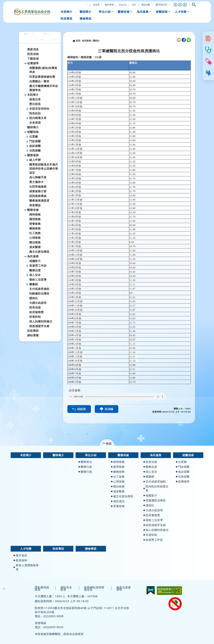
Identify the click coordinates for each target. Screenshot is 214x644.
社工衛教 (35, 233)
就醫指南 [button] (162, 12)
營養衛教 (35, 224)
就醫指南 (33, 132)
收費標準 (33, 63)
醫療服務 (33, 155)
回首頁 (96, 5)
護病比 (34, 298)
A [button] (180, 5)
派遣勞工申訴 (38, 266)
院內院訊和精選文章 (156, 488)
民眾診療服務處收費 (42, 77)
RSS (134, 5)
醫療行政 (85, 467)
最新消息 (33, 49)
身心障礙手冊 (38, 177)
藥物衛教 (35, 228)
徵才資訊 (20, 555)
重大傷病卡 (36, 182)
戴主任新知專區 (39, 252)
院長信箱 (33, 54)
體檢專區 (91, 549)
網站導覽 (109, 5)
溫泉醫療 (35, 247)
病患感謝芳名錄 (39, 326)
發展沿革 (35, 99)
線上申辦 (35, 160)
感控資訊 (118, 501)
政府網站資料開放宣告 (94, 588)
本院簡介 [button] (67, 12)
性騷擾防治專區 (39, 293)
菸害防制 (35, 317)
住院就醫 (35, 150)
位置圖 (34, 137)
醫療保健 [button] (124, 12)
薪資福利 (20, 560)
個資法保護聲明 (124, 588)
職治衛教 (35, 242)
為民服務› (87, 41)
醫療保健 (33, 210)
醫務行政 (85, 472)
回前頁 (79, 409)
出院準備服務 (38, 187)
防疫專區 (33, 331)
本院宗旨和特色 (39, 109)
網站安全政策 (66, 588)
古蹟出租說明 (38, 303)
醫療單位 (85, 462)
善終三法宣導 (38, 280)
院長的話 (35, 113)
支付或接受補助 (39, 289)
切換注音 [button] (162, 5)
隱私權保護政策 (42, 588)
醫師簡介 (33, 127)
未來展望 (35, 123)
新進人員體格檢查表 (26, 567)
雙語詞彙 (146, 5)
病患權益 (35, 205)
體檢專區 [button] (86, 19)
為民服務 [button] (143, 12)
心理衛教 (35, 238)
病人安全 (35, 275)
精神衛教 (35, 214)
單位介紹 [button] (105, 12)
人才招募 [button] (181, 12)
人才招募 (26, 549)
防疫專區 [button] (67, 19)
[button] (176, 5)
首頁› (78, 41)
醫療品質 (35, 270)
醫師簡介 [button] (86, 12)
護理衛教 (35, 219)
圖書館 (34, 284)
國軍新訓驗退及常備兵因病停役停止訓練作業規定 (44, 169)
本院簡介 (33, 95)
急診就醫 (35, 146)
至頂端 (107, 409)
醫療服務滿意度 (39, 201)
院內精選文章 (38, 118)
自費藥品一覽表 (39, 81)
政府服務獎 (36, 312)
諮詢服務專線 (38, 196)
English (123, 5)
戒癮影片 (35, 261)
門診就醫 (35, 141)
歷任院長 (35, 104)
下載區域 (33, 59)
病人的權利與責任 (41, 321)
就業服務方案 (38, 191)
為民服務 (33, 256)
